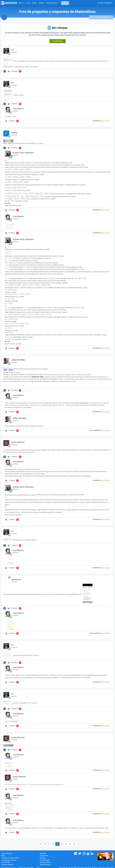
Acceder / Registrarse (105, 3)
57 (74, 844)
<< (36, 844)
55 (66, 844)
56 (70, 844)
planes (35, 3)
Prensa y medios (7, 865)
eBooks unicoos (45, 862)
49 (41, 844)
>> (79, 844)
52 (53, 844)
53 (57, 844)
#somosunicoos (52, 3)
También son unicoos (9, 860)
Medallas (43, 853)
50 (45, 844)
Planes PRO (6, 862)
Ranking (43, 858)
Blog (3, 856)
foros (28, 3)
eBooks (41, 3)
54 (62, 844)
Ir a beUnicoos (58, 41)
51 (49, 844)
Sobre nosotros (7, 853)
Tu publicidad (44, 860)
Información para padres (10, 858)
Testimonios (44, 856)
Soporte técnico (45, 865)
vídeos (22, 3)
